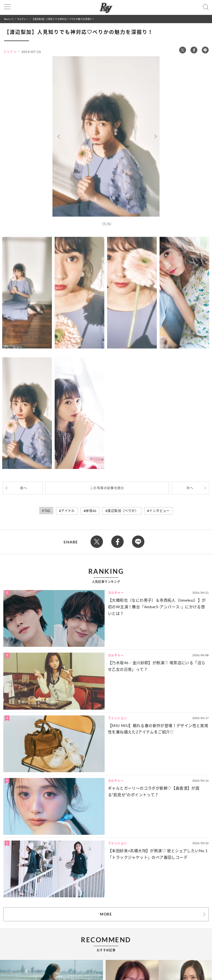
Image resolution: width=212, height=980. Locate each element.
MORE (106, 914)
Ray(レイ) (9, 19)
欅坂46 (91, 511)
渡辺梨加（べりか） (123, 511)
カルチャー (23, 19)
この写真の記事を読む (107, 488)
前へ (24, 488)
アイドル (68, 511)
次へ (190, 488)
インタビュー (159, 511)
